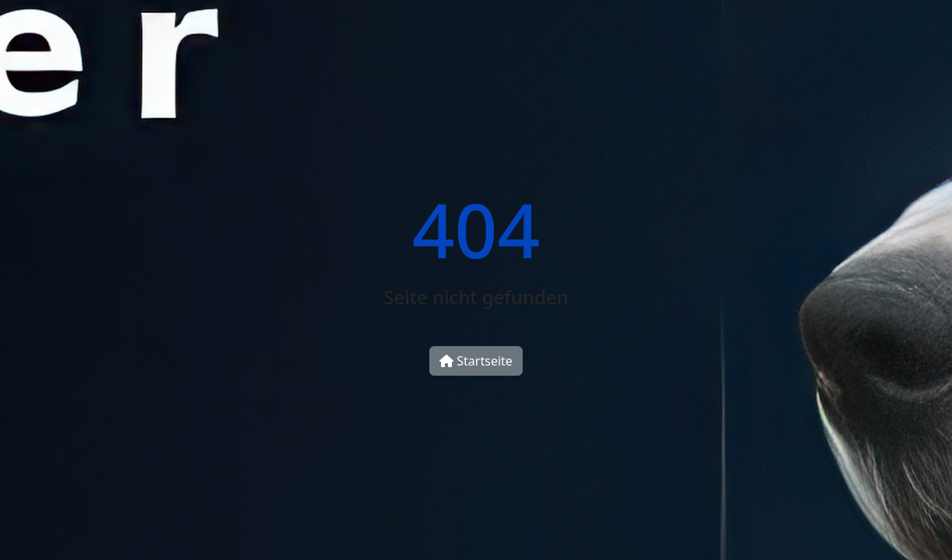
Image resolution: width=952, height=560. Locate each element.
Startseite (476, 361)
